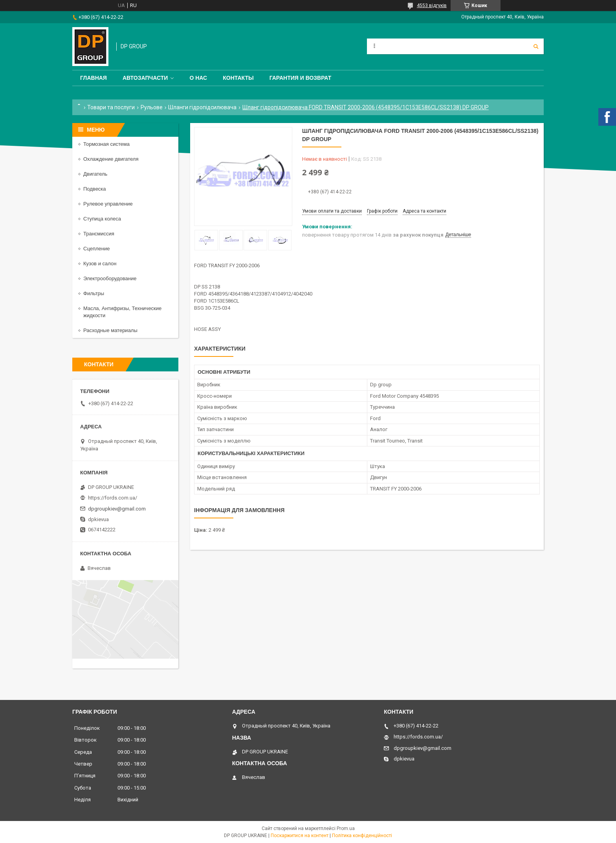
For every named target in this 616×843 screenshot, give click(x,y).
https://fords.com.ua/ (113, 498)
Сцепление (96, 249)
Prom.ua (346, 828)
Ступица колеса (102, 219)
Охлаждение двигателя (111, 159)
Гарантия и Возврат (301, 78)
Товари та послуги (111, 107)
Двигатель (95, 174)
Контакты (238, 78)
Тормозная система (106, 144)
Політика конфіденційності (362, 836)
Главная (93, 78)
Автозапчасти (145, 78)
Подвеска (95, 189)
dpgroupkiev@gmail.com (117, 509)
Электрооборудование (110, 278)
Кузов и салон (100, 264)
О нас (198, 78)
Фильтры (94, 293)
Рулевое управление (108, 204)
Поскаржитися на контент (300, 836)
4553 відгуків (432, 6)
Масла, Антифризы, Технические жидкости (122, 312)
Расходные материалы (110, 330)
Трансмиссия (99, 234)
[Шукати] (536, 46)
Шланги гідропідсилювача (202, 107)
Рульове (152, 107)
